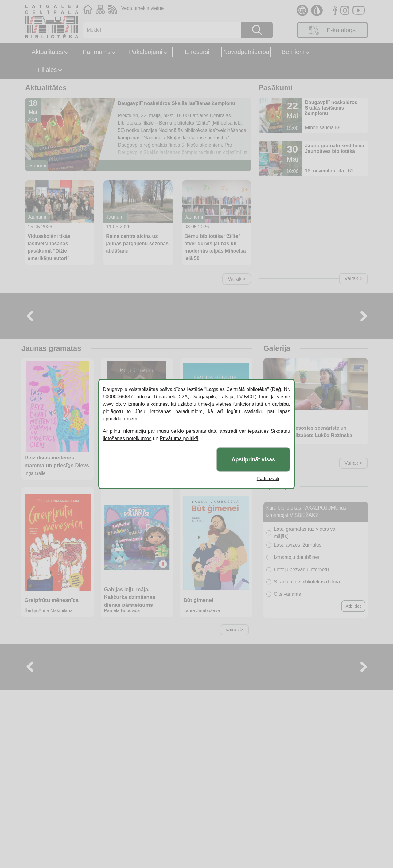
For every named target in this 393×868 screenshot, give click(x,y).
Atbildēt (353, 606)
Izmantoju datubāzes (297, 557)
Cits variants (287, 594)
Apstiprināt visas (253, 459)
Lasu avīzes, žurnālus (298, 545)
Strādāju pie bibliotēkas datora (307, 582)
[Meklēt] (159, 30)
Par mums (97, 52)
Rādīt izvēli (268, 478)
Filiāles (47, 70)
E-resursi (197, 52)
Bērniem (293, 52)
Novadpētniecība (246, 52)
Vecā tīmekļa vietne (143, 8)
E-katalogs (332, 30)
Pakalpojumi (146, 52)
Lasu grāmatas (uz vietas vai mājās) (305, 533)
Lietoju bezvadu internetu (301, 570)
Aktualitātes (47, 52)
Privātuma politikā (179, 438)
